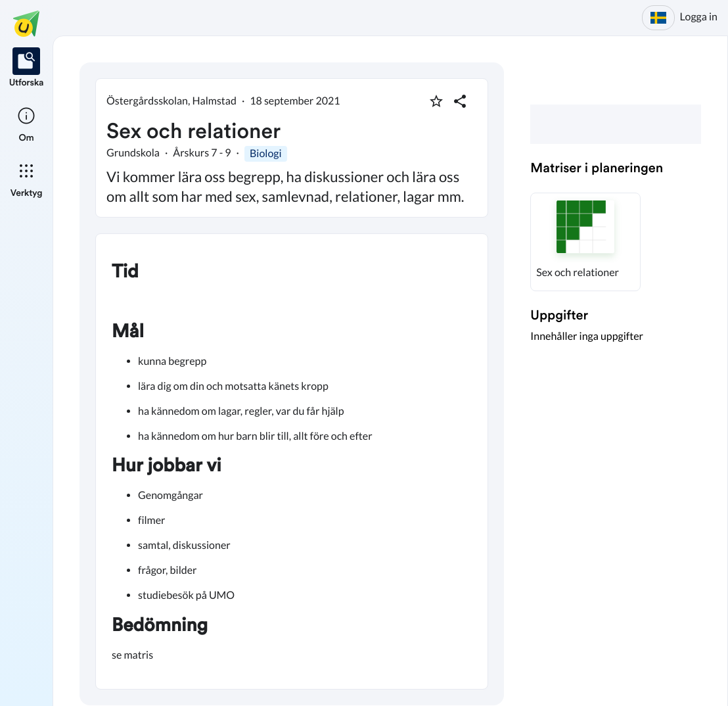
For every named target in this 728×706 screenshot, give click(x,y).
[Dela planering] (460, 101)
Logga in (699, 17)
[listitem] (27, 68)
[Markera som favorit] (436, 101)
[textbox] (292, 461)
